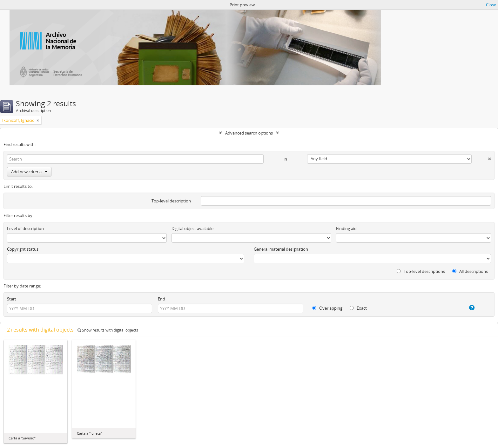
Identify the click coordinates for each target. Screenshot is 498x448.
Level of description (25, 228)
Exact (358, 308)
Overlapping (327, 308)
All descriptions (470, 271)
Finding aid (346, 228)
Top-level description (171, 201)
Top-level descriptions (421, 271)
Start (12, 299)
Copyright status (23, 249)
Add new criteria (29, 172)
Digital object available (192, 228)
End (162, 299)
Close (491, 5)
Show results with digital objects (108, 330)
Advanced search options (249, 133)
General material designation (281, 249)
